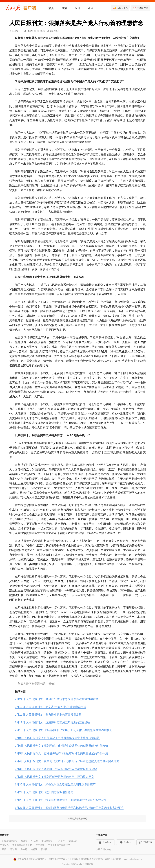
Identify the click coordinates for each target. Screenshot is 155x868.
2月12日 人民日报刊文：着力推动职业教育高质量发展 (48, 715)
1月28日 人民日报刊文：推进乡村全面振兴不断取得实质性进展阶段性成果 (61, 800)
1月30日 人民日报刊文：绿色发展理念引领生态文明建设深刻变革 (55, 785)
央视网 (34, 849)
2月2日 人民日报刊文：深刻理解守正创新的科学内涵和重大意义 (54, 777)
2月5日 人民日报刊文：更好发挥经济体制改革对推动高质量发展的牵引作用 (61, 753)
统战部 (24, 841)
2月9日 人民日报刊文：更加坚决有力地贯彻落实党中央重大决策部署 (57, 738)
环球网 (13, 849)
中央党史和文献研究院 (59, 845)
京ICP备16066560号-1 (59, 859)
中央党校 (40, 845)
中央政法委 (47, 841)
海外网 (24, 849)
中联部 (35, 841)
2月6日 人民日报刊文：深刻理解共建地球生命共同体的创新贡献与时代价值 (61, 746)
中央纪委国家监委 (9, 841)
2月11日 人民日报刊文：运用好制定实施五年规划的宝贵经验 (52, 722)
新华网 (44, 849)
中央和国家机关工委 (22, 845)
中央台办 (60, 841)
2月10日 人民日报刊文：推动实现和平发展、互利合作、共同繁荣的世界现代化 (64, 730)
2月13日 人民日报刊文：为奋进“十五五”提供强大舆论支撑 (51, 707)
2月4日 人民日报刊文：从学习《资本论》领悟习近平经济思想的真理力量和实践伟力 (67, 761)
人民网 (3, 849)
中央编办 (4, 845)
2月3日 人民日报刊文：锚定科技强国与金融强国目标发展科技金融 (56, 769)
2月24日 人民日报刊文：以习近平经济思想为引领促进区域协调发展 (57, 699)
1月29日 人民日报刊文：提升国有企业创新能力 (44, 792)
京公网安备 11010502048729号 (32, 859)
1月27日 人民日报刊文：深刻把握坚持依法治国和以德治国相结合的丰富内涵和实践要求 (69, 808)
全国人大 (73, 841)
